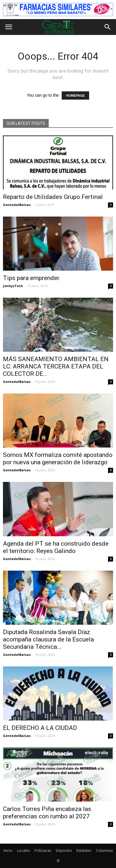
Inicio (8, 851)
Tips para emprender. (32, 278)
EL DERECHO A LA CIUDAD (40, 728)
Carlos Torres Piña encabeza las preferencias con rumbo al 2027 (47, 813)
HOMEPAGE (75, 95)
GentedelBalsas (17, 205)
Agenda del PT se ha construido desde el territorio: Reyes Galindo (56, 547)
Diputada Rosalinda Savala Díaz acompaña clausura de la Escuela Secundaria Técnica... (48, 639)
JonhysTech (13, 286)
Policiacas (43, 851)
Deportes (64, 851)
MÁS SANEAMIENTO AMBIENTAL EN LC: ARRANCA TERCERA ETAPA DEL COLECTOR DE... (56, 366)
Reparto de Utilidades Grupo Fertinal (53, 197)
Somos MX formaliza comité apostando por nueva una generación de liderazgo (58, 459)
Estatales (84, 851)
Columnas (104, 851)
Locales (23, 851)
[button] (108, 27)
